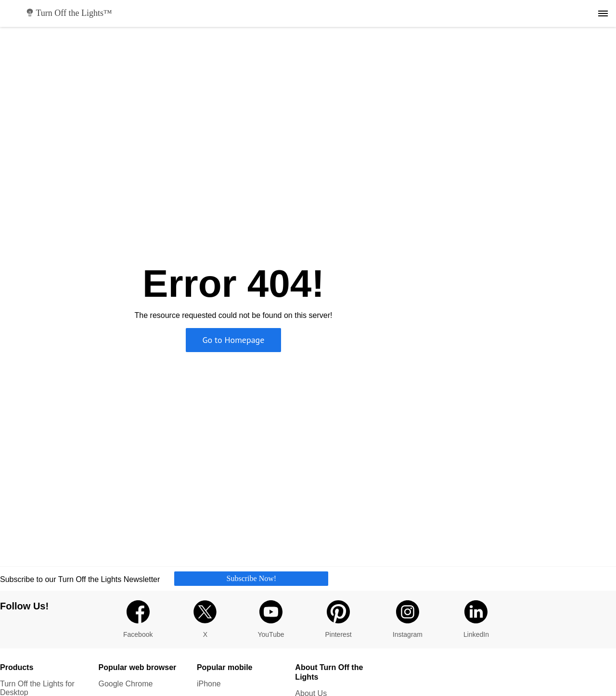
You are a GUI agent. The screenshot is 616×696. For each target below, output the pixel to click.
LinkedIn (476, 619)
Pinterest (339, 619)
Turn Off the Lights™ (69, 13)
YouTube (271, 619)
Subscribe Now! (252, 578)
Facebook (138, 619)
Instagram (408, 619)
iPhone (209, 684)
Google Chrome (125, 684)
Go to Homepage (234, 340)
